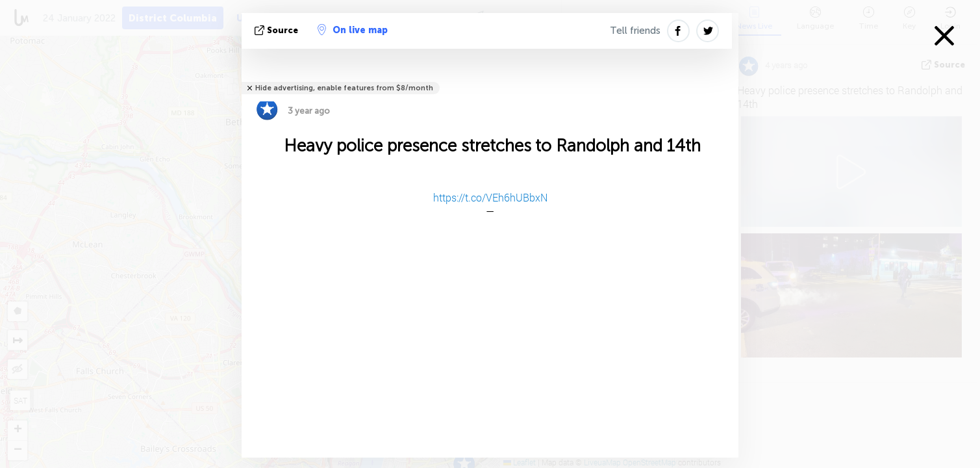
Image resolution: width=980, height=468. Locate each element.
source (278, 30)
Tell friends (635, 31)
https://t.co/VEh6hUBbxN (490, 197)
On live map (353, 30)
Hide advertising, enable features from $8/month (344, 88)
